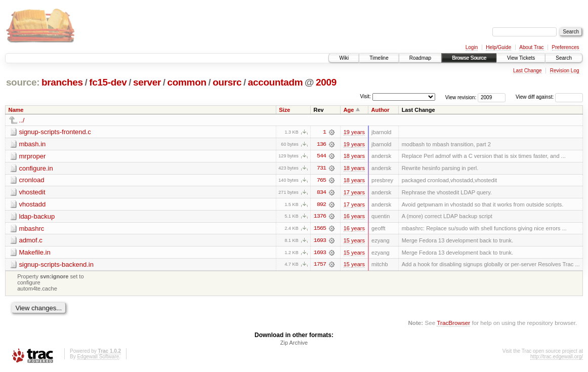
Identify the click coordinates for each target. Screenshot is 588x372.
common (187, 82)
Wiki (344, 58)
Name (16, 110)
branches (62, 82)
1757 (320, 266)
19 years (354, 132)
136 (321, 144)
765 (321, 181)
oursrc (227, 82)
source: (23, 82)
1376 (320, 217)
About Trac (531, 47)
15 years (354, 241)
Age (349, 110)
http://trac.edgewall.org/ (557, 358)
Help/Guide (498, 47)
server (147, 82)
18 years (354, 156)
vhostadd (33, 205)
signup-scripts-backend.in (56, 265)
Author (381, 110)
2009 (326, 82)
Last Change (528, 71)
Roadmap (420, 58)
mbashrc (32, 229)
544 (321, 156)
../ (22, 120)
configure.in (36, 168)
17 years (354, 193)
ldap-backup (37, 217)
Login (472, 47)
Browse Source (469, 58)
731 (321, 169)
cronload (32, 180)
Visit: (365, 96)
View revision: (461, 97)
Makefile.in (35, 253)
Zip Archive (294, 344)
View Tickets (521, 58)
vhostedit (32, 193)
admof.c (31, 241)
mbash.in (33, 144)
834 (321, 193)
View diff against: (549, 97)
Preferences (566, 47)
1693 (320, 241)
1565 (320, 229)
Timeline (379, 58)
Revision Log (565, 71)
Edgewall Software (98, 358)
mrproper (33, 156)
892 (321, 205)
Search (564, 58)
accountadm (276, 82)
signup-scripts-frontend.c (55, 132)
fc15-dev (108, 82)
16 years (354, 217)
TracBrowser (453, 324)
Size (284, 110)
